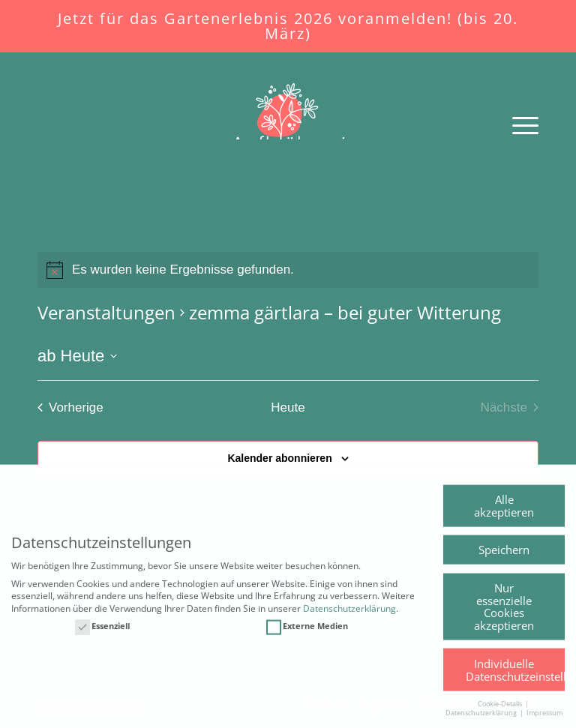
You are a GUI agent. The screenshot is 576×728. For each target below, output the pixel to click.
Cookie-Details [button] (501, 713)
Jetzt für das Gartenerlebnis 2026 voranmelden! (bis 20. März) (288, 26)
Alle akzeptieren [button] (504, 515)
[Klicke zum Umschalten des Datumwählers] (77, 356)
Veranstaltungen (106, 312)
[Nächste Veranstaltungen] (510, 407)
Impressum (544, 722)
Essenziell (102, 635)
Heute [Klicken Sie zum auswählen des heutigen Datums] (288, 407)
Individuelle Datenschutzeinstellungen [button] (515, 679)
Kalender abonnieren (279, 458)
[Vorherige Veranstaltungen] (70, 407)
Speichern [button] (504, 559)
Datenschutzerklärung (349, 617)
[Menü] (518, 124)
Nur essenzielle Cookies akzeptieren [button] (504, 616)
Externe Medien (307, 635)
